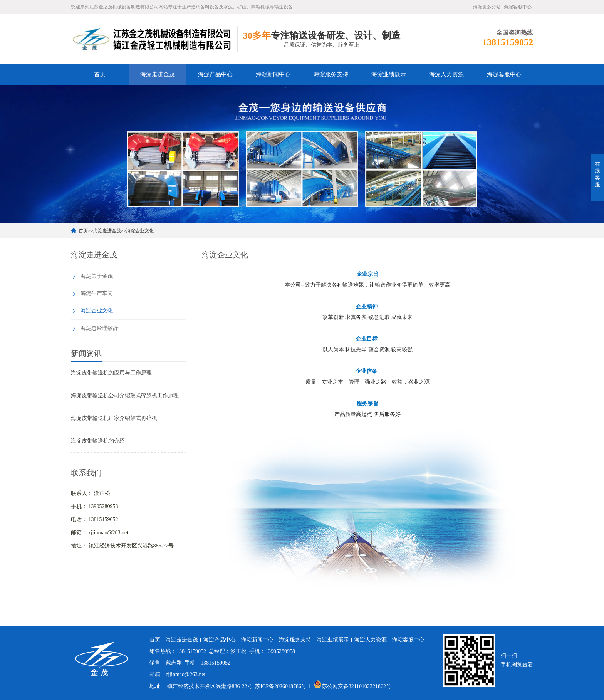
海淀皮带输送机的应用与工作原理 (111, 373)
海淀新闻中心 (273, 74)
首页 (100, 74)
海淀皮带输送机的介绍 (98, 441)
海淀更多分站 (487, 7)
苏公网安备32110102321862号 (353, 686)
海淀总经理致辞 (99, 328)
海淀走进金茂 (158, 74)
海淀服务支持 (331, 74)
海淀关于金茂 (97, 276)
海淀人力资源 (446, 74)
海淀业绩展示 (389, 74)
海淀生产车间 (97, 293)
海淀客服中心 (518, 7)
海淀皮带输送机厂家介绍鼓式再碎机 (114, 418)
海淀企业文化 (140, 231)
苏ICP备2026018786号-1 (283, 686)
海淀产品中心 (215, 74)
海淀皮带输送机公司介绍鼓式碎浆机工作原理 (125, 395)
